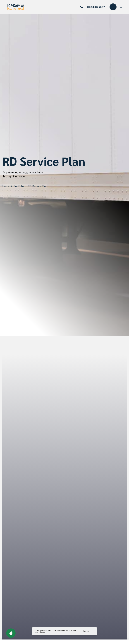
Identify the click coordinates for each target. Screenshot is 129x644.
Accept (86, 631)
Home (6, 186)
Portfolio (19, 186)
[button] (93, 7)
